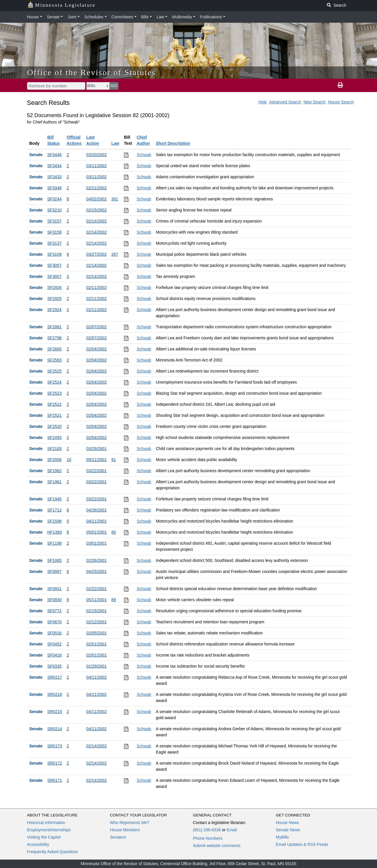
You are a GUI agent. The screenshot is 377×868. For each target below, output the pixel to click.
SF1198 (54, 543)
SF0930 (54, 600)
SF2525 (54, 371)
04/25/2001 (96, 571)
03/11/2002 (96, 166)
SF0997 (54, 571)
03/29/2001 (96, 449)
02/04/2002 (96, 349)
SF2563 (54, 360)
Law (160, 17)
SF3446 (54, 155)
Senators (118, 837)
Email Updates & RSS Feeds (302, 844)
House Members (125, 830)
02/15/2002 (96, 210)
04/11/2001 (96, 521)
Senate (53, 17)
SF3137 (54, 243)
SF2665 (54, 349)
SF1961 (54, 482)
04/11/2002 (96, 677)
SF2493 (54, 437)
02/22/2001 (96, 589)
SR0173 (55, 746)
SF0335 (54, 666)
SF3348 (54, 188)
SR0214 (55, 729)
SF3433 (54, 177)
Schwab (144, 155)
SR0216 (55, 694)
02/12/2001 (96, 622)
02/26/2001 (96, 560)
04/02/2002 (96, 199)
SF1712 (54, 510)
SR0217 (55, 677)
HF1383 (54, 532)
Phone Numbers (208, 838)
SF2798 (54, 338)
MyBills (282, 837)
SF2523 (54, 393)
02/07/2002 (96, 327)
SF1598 (54, 521)
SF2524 (54, 382)
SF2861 (54, 327)
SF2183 (54, 449)
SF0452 (54, 644)
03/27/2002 (96, 254)
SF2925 (54, 299)
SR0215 (55, 712)
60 (114, 532)
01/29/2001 (96, 666)
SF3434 (54, 166)
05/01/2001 (96, 532)
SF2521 (54, 415)
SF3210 (54, 210)
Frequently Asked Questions (53, 852)
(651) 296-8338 (207, 830)
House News (287, 823)
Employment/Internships (49, 830)
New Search (315, 102)
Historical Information (46, 823)
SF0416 (54, 655)
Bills (145, 17)
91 (114, 460)
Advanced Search (285, 102)
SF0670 (54, 622)
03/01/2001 (96, 543)
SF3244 (54, 199)
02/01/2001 (96, 644)
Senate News (288, 830)
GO (114, 85)
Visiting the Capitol (44, 837)
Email (232, 830)
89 (114, 600)
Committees (122, 17)
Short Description (173, 143)
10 (69, 460)
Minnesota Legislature (62, 5)
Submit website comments (217, 846)
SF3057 (54, 265)
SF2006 (54, 460)
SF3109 (54, 254)
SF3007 (54, 276)
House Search (341, 102)
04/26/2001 (96, 510)
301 (115, 199)
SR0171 (55, 780)
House (33, 17)
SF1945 (54, 499)
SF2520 (54, 426)
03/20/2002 (96, 155)
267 (115, 254)
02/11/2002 (96, 287)
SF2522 (54, 404)
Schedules (94, 17)
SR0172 (55, 763)
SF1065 (54, 560)
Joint (72, 17)
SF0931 (54, 589)
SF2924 (54, 310)
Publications (211, 17)
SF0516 (54, 633)
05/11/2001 (96, 460)
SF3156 (54, 232)
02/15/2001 (96, 611)
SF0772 (54, 611)
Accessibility (38, 844)
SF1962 (54, 471)
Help (263, 102)
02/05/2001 (96, 633)
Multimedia (182, 17)
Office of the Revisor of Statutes (92, 72)
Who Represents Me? (130, 823)
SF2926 (54, 287)
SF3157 (54, 221)
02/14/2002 (96, 221)
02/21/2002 (96, 188)
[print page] (340, 85)
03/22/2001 (96, 471)
